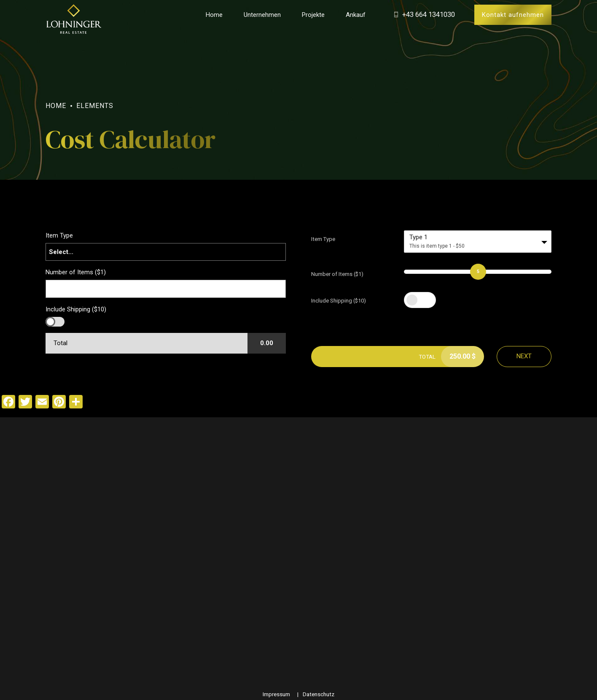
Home (214, 15)
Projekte (313, 15)
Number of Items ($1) (337, 274)
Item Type (323, 239)
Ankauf (356, 15)
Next (524, 356)
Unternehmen (262, 15)
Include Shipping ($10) (339, 301)
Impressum (276, 694)
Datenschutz (319, 694)
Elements (95, 106)
